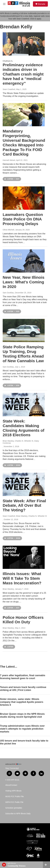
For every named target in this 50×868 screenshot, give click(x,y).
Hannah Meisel (9, 160)
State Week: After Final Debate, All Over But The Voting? (24, 505)
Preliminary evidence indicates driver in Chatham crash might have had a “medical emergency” (23, 74)
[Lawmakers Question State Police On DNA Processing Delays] (24, 198)
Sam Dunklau (8, 293)
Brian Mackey (8, 589)
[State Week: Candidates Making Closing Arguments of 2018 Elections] (24, 405)
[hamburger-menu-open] (4, 4)
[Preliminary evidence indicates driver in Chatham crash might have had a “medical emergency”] (24, 44)
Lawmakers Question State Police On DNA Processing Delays (23, 219)
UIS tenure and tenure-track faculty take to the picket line (24, 742)
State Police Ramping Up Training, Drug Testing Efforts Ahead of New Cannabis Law (23, 354)
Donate (42, 4)
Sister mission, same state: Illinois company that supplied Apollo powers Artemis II (22, 702)
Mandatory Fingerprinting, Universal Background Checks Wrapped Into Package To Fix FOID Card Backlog (24, 143)
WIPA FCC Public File (14, 802)
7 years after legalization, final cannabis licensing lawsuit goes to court (23, 677)
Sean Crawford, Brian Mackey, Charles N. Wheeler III (25, 516)
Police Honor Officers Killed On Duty (23, 620)
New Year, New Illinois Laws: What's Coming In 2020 (24, 282)
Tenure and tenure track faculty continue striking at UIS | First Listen (23, 689)
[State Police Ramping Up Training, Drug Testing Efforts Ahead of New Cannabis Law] (24, 331)
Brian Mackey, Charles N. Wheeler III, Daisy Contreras (21, 442)
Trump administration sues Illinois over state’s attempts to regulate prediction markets (22, 729)
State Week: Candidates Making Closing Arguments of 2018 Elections (23, 428)
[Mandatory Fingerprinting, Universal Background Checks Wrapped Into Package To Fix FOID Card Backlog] (24, 115)
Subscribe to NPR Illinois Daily (18, 814)
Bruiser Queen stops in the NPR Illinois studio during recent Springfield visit (22, 715)
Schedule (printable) (14, 808)
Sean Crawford (9, 89)
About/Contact (11, 785)
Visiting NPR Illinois (13, 791)
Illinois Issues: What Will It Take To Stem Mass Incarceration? (22, 578)
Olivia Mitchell (8, 230)
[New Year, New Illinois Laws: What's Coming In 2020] (24, 261)
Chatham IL (8, 61)
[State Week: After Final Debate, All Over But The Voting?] (24, 484)
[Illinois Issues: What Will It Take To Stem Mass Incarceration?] (24, 557)
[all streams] (46, 865)
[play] (4, 865)
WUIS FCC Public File (15, 797)
